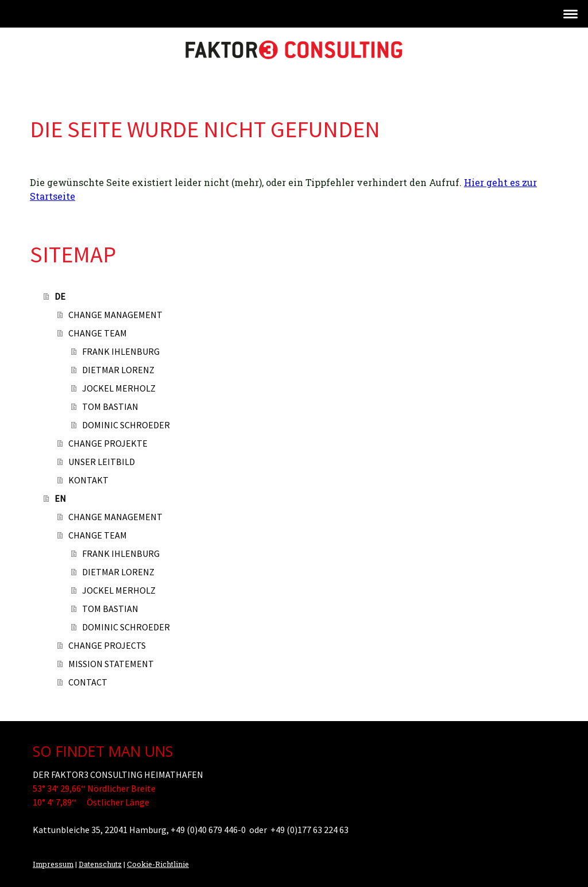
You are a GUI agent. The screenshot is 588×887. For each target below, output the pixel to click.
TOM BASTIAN (110, 406)
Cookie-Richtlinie (158, 864)
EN (60, 498)
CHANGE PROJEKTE (108, 443)
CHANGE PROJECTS (107, 645)
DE (60, 296)
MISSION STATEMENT (111, 664)
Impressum (53, 864)
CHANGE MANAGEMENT (115, 315)
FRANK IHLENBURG (121, 351)
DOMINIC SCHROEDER (126, 425)
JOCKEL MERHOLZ (119, 388)
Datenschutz (100, 864)
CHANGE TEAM (98, 333)
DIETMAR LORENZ (118, 370)
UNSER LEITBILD (102, 462)
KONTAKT (88, 480)
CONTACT (88, 682)
